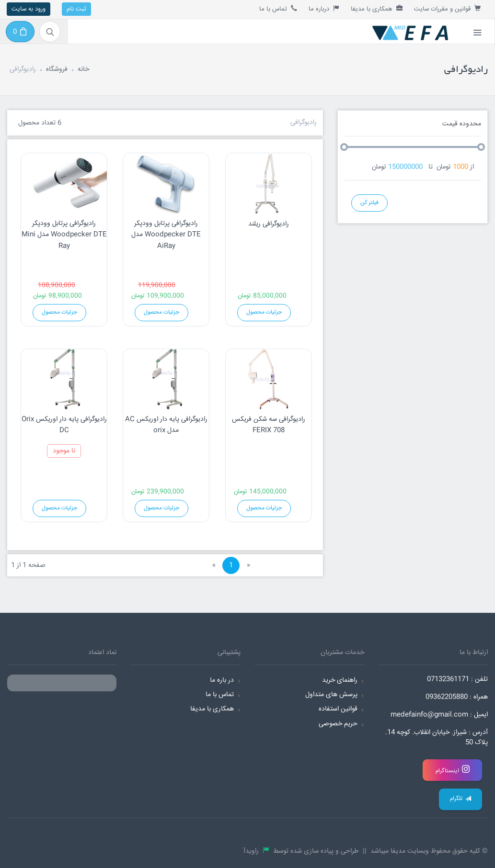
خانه (83, 69)
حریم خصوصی (338, 724)
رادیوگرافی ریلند (269, 224)
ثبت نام (76, 9)
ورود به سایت (29, 9)
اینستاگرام (453, 770)
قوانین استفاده (338, 709)
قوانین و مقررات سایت (447, 9)
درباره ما (324, 9)
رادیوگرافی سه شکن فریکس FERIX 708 (269, 425)
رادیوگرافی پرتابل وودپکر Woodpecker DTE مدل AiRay (166, 235)
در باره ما (222, 680)
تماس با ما (278, 9)
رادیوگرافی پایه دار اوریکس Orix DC (64, 425)
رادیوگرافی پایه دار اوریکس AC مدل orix (166, 425)
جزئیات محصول (59, 312)
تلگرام (460, 799)
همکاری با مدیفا (377, 9)
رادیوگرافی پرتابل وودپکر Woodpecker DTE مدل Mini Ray (64, 235)
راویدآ (253, 851)
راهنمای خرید (340, 680)
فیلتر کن (369, 203)
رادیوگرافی (304, 123)
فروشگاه (57, 69)
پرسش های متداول (331, 695)
